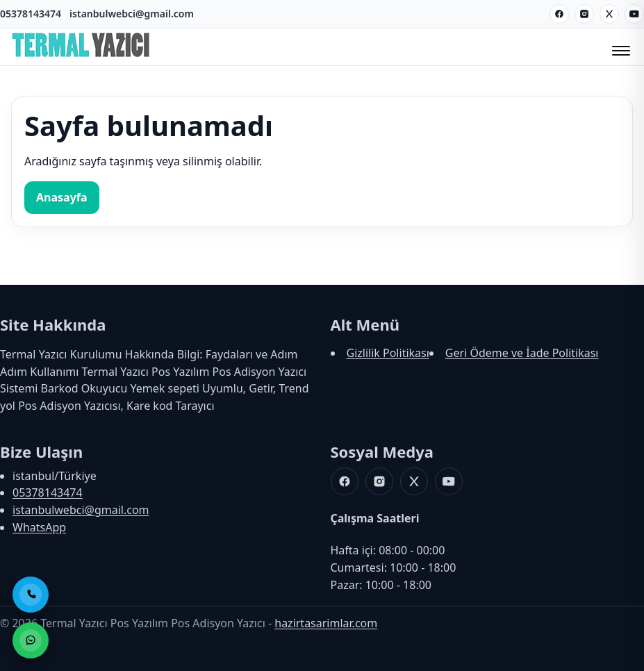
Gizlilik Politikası (388, 353)
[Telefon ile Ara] (31, 595)
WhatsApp (39, 527)
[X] (609, 14)
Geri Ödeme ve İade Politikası (522, 353)
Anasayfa (62, 197)
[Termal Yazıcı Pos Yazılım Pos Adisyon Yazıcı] (81, 56)
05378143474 (31, 14)
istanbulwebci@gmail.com (132, 14)
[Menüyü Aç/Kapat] (619, 47)
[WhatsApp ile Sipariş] (31, 640)
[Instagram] (584, 14)
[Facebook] (559, 14)
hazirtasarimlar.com (326, 623)
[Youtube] (634, 14)
